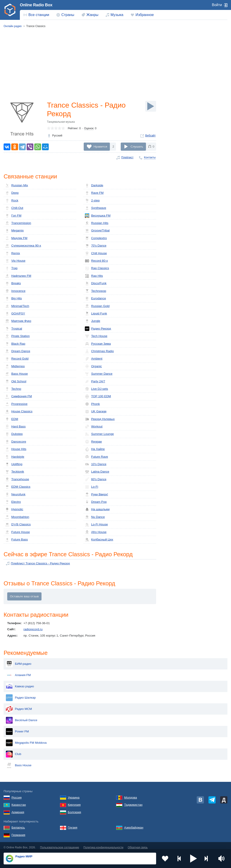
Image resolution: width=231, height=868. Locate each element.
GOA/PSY (15, 314)
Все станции (39, 15)
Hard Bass (15, 427)
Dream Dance (18, 351)
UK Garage (96, 412)
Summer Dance (99, 374)
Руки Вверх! (96, 494)
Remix (13, 253)
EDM (12, 419)
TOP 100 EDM (98, 397)
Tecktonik (15, 472)
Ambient (94, 359)
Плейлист (127, 157)
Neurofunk (15, 494)
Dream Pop (96, 502)
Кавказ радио (20, 683)
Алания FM (18, 672)
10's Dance (96, 464)
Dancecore (16, 442)
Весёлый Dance (22, 717)
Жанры (92, 15)
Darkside (94, 185)
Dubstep (14, 434)
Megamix (14, 231)
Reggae (93, 442)
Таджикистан (133, 801)
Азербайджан (134, 824)
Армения (18, 809)
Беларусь (18, 824)
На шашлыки (97, 510)
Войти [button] (217, 5)
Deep (12, 193)
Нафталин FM (18, 276)
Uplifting (14, 464)
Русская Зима (98, 344)
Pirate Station (17, 336)
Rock (12, 201)
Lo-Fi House (96, 525)
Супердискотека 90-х (23, 246)
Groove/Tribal (97, 231)
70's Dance (96, 246)
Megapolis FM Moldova (26, 739)
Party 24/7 (95, 381)
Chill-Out (14, 208)
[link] (10, 10)
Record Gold (17, 359)
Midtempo (15, 366)
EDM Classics (18, 487)
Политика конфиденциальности (103, 844)
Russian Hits (97, 223)
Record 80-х (96, 261)
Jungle (92, 321)
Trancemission (18, 223)
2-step (92, 201)
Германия (18, 831)
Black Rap (15, 344)
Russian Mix (16, 185)
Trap (11, 268)
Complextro (96, 238)
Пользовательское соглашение (60, 844)
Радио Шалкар (21, 694)
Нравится (100, 147)
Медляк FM (16, 238)
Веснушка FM (98, 216)
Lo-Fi (91, 487)
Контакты (150, 157)
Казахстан (19, 801)
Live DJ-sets (96, 389)
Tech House (96, 336)
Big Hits (13, 299)
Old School (16, 381)
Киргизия (74, 801)
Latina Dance (97, 472)
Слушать (137, 147)
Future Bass (16, 540)
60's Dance (96, 479)
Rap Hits (94, 276)
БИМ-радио (19, 660)
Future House (17, 532)
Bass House (16, 374)
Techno (13, 389)
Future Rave (96, 457)
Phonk (92, 404)
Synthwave (96, 208)
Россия (17, 794)
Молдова (131, 794)
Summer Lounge (99, 434)
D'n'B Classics (18, 525)
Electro (13, 502)
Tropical (14, 329)
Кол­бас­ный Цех (99, 540)
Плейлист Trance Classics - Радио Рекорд (40, 563)
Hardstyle (15, 457)
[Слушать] (151, 106)
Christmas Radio (99, 351)
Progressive (16, 404)
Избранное (145, 15)
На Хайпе (95, 449)
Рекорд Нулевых (100, 419)
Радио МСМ (19, 705)
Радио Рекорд (98, 329)
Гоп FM (13, 216)
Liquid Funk (96, 314)
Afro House (96, 532)
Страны (68, 15)
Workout (94, 427)
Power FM (17, 728)
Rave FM (94, 193)
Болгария (75, 809)
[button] (194, 859)
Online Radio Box (36, 5)
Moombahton (17, 517)
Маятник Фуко (18, 321)
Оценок (89, 128)
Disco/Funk (96, 284)
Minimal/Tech (17, 306)
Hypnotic (14, 510)
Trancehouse (17, 479)
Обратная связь (138, 844)
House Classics (19, 412)
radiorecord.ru (33, 629)
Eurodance (95, 299)
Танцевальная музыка (61, 122)
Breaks (13, 284)
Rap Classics (97, 268)
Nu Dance (95, 517)
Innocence (15, 291)
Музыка (117, 15)
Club (14, 750)
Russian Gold (97, 306)
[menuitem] (36, 15)
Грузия (73, 824)
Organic (93, 366)
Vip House (15, 261)
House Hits (16, 449)
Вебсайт (150, 136)
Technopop (96, 291)
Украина (74, 794)
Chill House (96, 253)
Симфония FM (18, 397)
